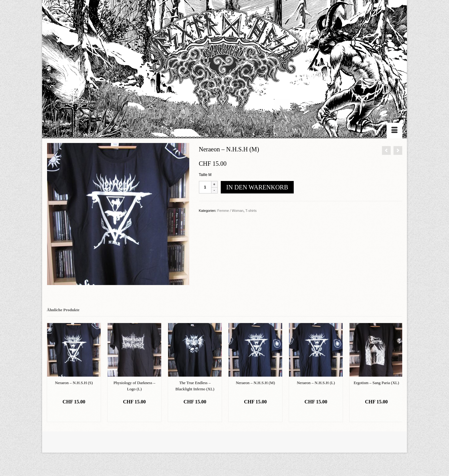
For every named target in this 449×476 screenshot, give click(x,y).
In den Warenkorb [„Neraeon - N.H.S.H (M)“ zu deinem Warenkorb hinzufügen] (255, 414)
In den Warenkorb (257, 187)
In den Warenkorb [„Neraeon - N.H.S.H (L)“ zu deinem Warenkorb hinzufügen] (316, 414)
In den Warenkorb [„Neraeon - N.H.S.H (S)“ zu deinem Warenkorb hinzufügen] (74, 414)
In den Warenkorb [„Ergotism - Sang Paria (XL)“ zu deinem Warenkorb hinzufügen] (376, 414)
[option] (74, 372)
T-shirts (251, 211)
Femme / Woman (230, 211)
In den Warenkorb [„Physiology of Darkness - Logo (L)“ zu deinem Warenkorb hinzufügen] (134, 414)
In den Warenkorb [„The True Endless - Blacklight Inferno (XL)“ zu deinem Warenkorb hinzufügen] (195, 414)
